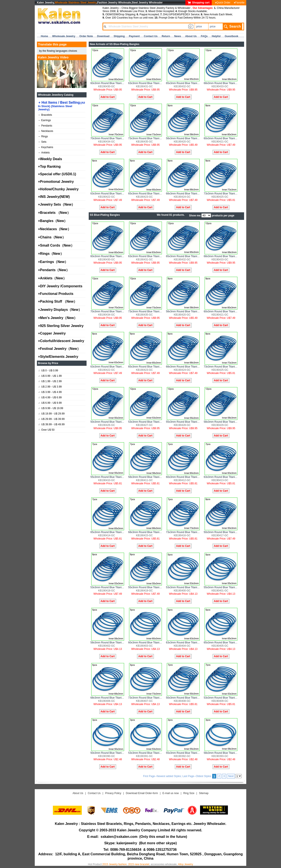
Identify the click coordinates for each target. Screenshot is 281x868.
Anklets (44, 153)
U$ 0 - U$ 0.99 (48, 371)
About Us (78, 793)
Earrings (45, 120)
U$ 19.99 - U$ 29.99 (51, 414)
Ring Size (189, 793)
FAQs (204, 36)
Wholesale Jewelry (64, 36)
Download (103, 36)
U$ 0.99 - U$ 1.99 (50, 376)
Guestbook (231, 36)
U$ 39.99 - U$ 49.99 (51, 424)
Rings (43, 136)
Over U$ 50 (46, 430)
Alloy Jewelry (185, 864)
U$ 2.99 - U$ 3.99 (50, 387)
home (44, 36)
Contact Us (94, 793)
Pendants (45, 126)
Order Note (86, 36)
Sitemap (204, 793)
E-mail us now (171, 793)
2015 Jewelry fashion (114, 864)
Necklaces (46, 131)
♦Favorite (239, 3)
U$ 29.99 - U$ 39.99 (51, 419)
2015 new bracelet (139, 864)
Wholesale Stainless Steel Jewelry (76, 3)
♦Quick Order (223, 3)
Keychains (46, 147)
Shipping (119, 36)
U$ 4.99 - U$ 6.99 (50, 397)
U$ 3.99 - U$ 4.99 (50, 392)
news (178, 36)
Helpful (216, 36)
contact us (151, 36)
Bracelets (45, 115)
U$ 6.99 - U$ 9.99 (50, 403)
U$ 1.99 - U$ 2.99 (50, 381)
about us (191, 36)
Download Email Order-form (142, 793)
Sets (42, 142)
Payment (134, 36)
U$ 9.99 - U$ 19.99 (51, 408)
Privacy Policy (113, 793)
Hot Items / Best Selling (62, 106)
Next (231, 776)
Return (166, 36)
